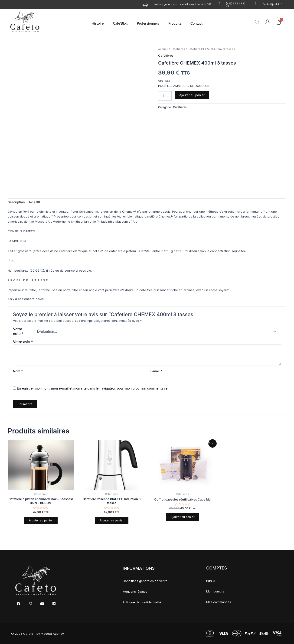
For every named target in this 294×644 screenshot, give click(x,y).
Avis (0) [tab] (34, 202)
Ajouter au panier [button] (41, 520)
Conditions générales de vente (145, 581)
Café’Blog (120, 23)
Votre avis (23, 342)
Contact (196, 23)
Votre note (18, 331)
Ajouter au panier (192, 95)
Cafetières (178, 49)
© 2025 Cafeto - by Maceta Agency (38, 634)
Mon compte (215, 591)
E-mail (156, 371)
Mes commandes (219, 602)
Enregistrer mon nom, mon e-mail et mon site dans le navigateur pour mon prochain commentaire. (93, 388)
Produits (175, 23)
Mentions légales (135, 592)
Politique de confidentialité (142, 602)
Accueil (163, 49)
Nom (18, 371)
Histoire (98, 23)
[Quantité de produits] (165, 96)
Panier (211, 581)
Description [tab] (16, 202)
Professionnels (148, 23)
